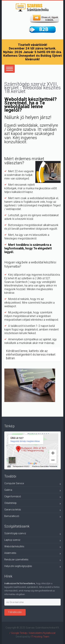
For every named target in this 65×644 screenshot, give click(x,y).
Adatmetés (32, 554)
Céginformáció (32, 497)
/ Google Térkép (18, 633)
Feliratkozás (15, 612)
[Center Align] (10, 69)
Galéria (32, 490)
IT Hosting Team (40, 637)
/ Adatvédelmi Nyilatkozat (42, 633)
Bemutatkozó (32, 517)
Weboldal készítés (32, 547)
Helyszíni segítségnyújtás (32, 567)
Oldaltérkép (32, 504)
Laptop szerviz (32, 540)
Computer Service (32, 484)
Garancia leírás (32, 510)
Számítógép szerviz (32, 534)
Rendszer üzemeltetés (32, 560)
